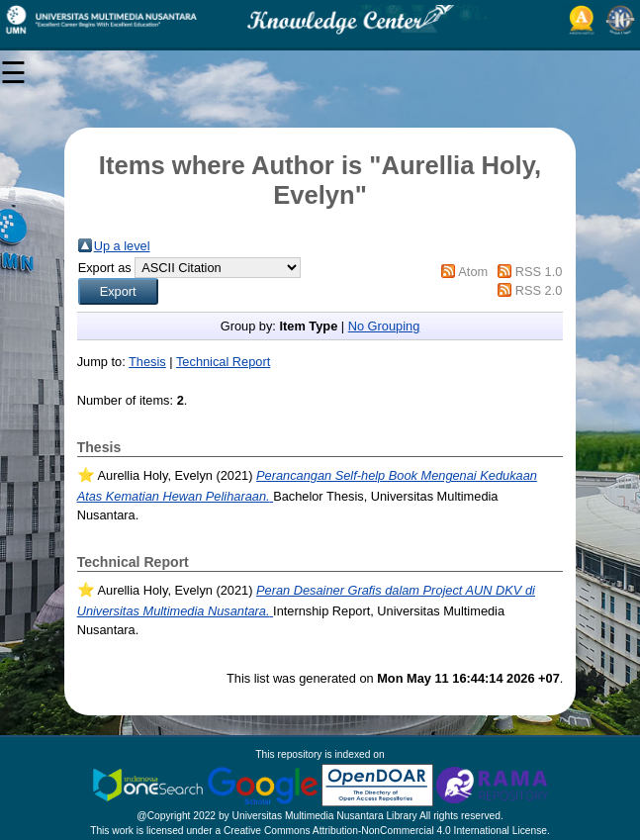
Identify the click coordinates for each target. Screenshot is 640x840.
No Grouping (384, 326)
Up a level (122, 246)
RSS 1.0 (539, 272)
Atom (473, 272)
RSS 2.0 (539, 290)
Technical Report (223, 362)
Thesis (147, 362)
